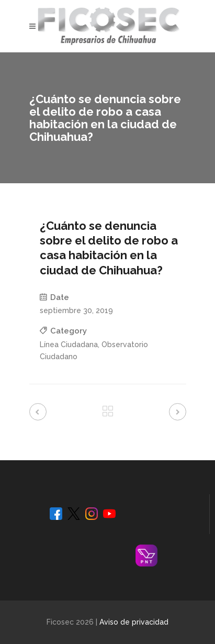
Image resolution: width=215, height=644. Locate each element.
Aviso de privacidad (134, 622)
